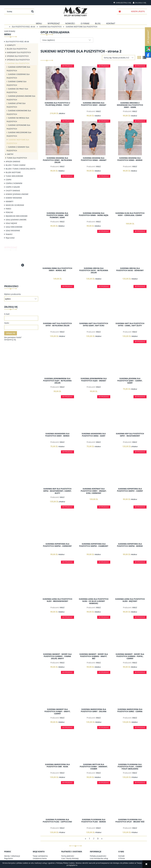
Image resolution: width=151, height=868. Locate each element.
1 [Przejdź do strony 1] (89, 838)
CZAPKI (9, 180)
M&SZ (98, 111)
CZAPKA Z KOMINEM (14, 183)
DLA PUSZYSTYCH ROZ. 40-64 (17, 41)
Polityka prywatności (98, 856)
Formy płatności (68, 856)
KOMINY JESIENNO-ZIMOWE (17, 194)
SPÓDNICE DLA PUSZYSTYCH (18, 60)
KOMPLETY (11, 45)
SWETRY (10, 154)
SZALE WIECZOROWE (14, 227)
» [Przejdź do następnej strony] (102, 838)
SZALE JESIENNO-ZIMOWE (16, 220)
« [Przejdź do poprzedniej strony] (85, 838)
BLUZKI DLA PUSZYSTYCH (17, 49)
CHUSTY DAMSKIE (13, 191)
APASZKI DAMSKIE (13, 161)
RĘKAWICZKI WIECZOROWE (17, 216)
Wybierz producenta (12, 294)
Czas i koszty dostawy (70, 858)
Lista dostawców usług (99, 858)
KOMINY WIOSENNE (14, 198)
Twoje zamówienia (40, 856)
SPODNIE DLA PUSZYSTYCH (18, 56)
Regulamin (9, 858)
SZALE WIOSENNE (13, 231)
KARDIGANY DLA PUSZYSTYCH (19, 52)
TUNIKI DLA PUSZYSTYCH (17, 158)
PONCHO (9, 212)
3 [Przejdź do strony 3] (98, 838)
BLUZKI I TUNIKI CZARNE (16, 165)
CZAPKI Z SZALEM (13, 187)
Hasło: (7, 323)
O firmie (122, 858)
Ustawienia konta (40, 858)
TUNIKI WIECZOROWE (14, 176)
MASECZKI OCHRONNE (15, 205)
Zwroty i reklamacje (12, 856)
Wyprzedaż (10, 238)
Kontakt (121, 856)
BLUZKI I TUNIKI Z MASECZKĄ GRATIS (21, 169)
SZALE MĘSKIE (11, 223)
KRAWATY (9, 201)
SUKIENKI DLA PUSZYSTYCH (18, 63)
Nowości (9, 234)
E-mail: (7, 314)
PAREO (8, 209)
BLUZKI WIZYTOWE (13, 172)
